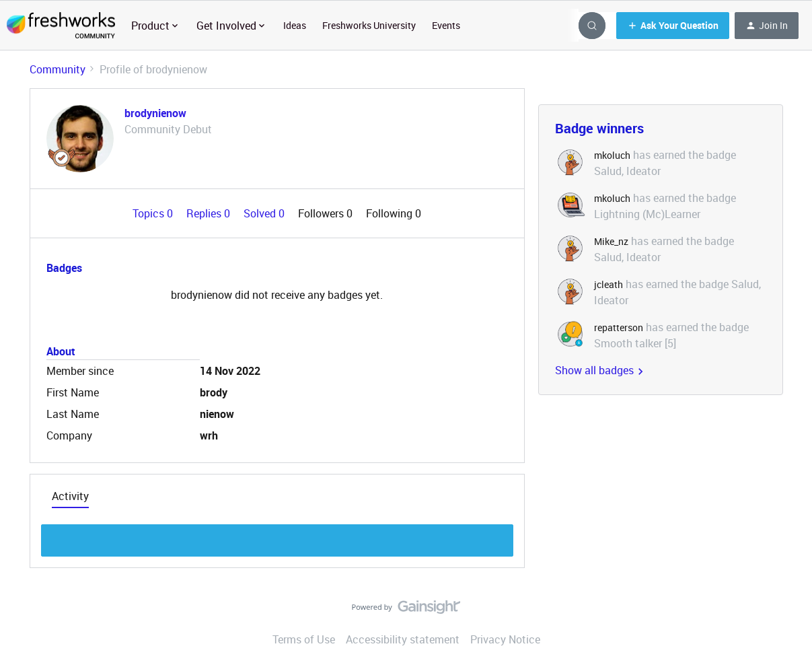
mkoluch (612, 155)
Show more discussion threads (277, 537)
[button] (673, 26)
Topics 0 (154, 213)
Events (446, 25)
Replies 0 (210, 213)
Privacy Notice (505, 639)
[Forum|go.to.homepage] (61, 26)
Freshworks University (369, 25)
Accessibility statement (403, 639)
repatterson (619, 327)
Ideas (295, 25)
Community (58, 69)
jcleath (608, 284)
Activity (70, 496)
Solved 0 (265, 213)
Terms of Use (304, 639)
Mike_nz (611, 241)
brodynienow (155, 113)
